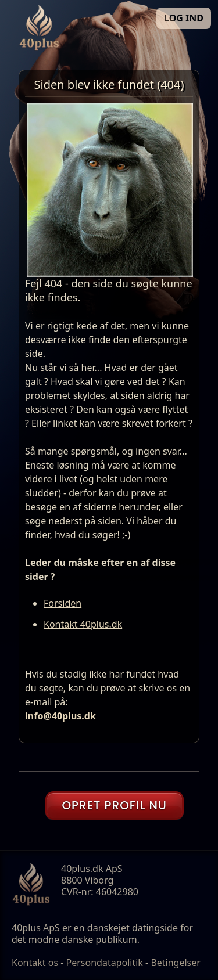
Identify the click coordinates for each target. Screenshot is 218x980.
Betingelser (176, 963)
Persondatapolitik (105, 963)
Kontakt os (35, 963)
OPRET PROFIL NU (114, 805)
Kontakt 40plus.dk (83, 624)
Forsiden (62, 603)
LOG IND (184, 18)
